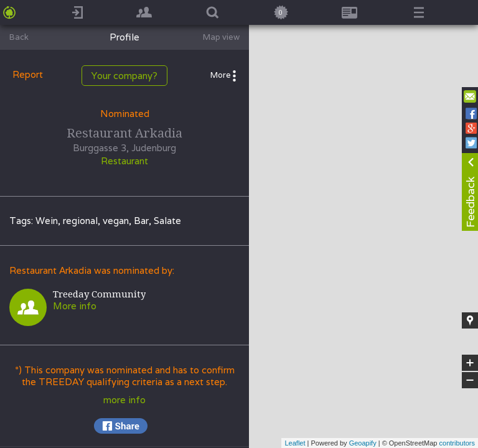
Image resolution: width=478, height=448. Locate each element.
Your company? (124, 76)
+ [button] (470, 363)
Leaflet (295, 443)
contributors (457, 443)
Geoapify (363, 443)
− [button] (470, 380)
